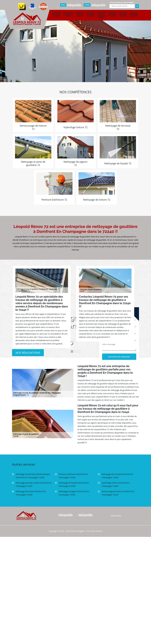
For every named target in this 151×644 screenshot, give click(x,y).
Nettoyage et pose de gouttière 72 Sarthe (101, 15)
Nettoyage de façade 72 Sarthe (123, 14)
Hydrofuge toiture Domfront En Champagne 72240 (116, 484)
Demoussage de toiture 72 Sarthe (68, 14)
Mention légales (78, 531)
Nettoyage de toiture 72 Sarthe (57, 14)
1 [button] (72, 351)
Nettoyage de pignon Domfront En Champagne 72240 (74, 493)
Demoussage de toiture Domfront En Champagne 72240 (118, 493)
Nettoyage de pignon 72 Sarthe (112, 14)
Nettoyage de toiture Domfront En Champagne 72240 (31, 493)
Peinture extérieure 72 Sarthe (134, 14)
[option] (76, 41)
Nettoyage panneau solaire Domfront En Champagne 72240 (34, 484)
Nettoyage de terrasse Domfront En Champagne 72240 (117, 476)
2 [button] (76, 351)
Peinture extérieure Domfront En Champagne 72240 (73, 476)
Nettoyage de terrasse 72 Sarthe (90, 14)
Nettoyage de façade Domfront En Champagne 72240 (74, 484)
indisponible (71, 5)
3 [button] (79, 351)
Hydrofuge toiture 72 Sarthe (79, 14)
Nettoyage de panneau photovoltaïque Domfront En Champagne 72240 (33, 476)
